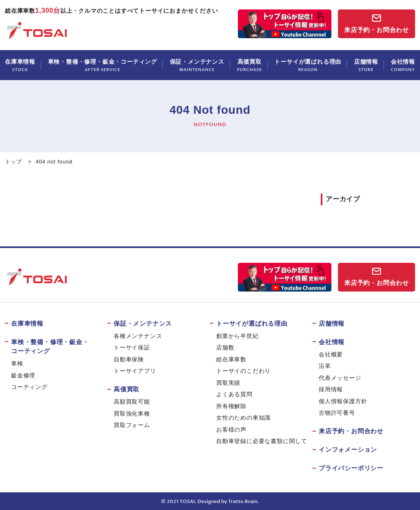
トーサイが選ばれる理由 (308, 66)
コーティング (29, 387)
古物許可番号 (337, 413)
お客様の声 (231, 430)
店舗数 (225, 347)
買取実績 (228, 383)
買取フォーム (132, 425)
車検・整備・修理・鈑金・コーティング (103, 66)
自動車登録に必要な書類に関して (262, 441)
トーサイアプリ (135, 371)
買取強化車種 (132, 414)
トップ (13, 162)
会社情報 (403, 66)
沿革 (325, 366)
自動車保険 (129, 359)
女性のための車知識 (243, 418)
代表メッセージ (340, 378)
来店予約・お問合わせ (377, 30)
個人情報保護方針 (343, 401)
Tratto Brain (243, 501)
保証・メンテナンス (197, 66)
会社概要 (331, 354)
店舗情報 (366, 66)
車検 (17, 363)
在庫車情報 (20, 66)
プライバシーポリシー (351, 468)
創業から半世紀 (237, 336)
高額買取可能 (132, 402)
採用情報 (331, 389)
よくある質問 (234, 394)
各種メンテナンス (138, 336)
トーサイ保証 (132, 347)
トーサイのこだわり (243, 371)
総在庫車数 (231, 359)
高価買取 (250, 66)
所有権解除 (231, 406)
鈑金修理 (23, 375)
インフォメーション (348, 449)
